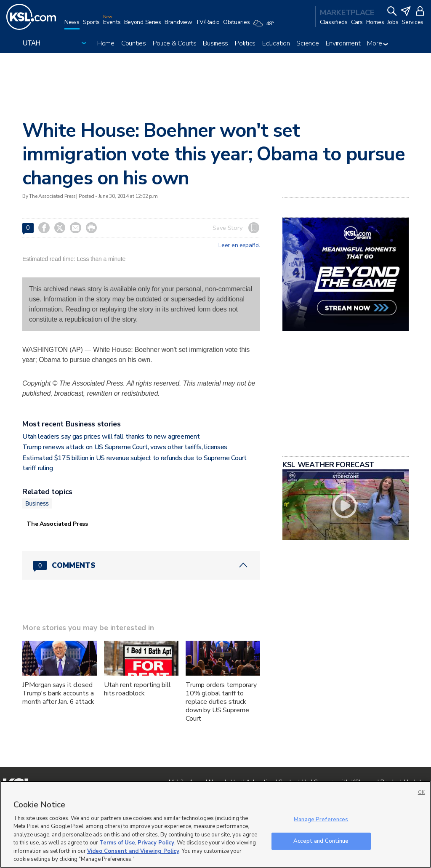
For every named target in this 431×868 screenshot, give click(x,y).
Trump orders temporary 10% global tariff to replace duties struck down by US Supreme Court (221, 702)
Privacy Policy (156, 843)
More (377, 43)
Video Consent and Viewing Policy (133, 851)
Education (276, 43)
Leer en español (239, 245)
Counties (134, 43)
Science (307, 43)
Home (106, 43)
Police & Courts (175, 43)
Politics (245, 43)
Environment (343, 43)
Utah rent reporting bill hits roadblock (137, 689)
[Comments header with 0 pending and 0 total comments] (141, 565)
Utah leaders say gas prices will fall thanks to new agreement (111, 437)
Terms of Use (117, 843)
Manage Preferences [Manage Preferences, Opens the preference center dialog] (321, 820)
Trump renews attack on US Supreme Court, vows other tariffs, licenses (125, 447)
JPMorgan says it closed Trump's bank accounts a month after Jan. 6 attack (58, 693)
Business (215, 43)
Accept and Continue (321, 841)
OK (421, 792)
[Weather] (265, 26)
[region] (215, 824)
